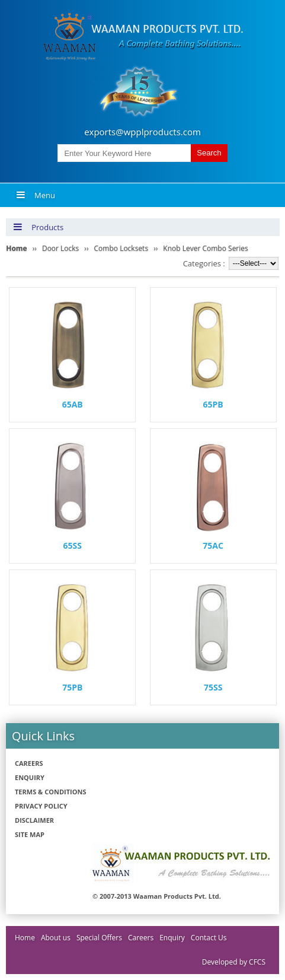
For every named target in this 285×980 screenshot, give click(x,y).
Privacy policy (41, 806)
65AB (73, 404)
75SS (213, 687)
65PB (213, 404)
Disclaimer (34, 820)
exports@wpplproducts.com (142, 132)
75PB (72, 687)
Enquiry (30, 777)
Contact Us (209, 938)
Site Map (30, 834)
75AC (213, 545)
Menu (36, 195)
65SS (73, 545)
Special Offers (99, 938)
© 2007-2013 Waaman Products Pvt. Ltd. (157, 896)
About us (56, 938)
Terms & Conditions (50, 792)
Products (38, 227)
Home (25, 938)
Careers (29, 763)
